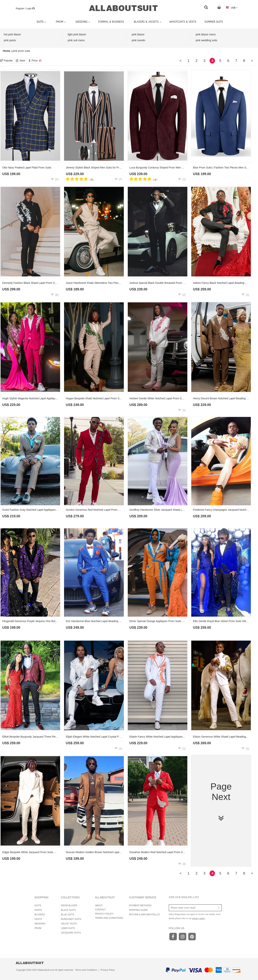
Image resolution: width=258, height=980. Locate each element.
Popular (8, 61)
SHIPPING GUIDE (138, 910)
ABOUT (99, 906)
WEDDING (40, 924)
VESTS (38, 919)
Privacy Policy (108, 970)
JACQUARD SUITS (71, 933)
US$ (232, 8)
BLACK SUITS (68, 910)
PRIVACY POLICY (104, 914)
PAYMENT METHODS (140, 906)
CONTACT (100, 910)
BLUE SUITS (68, 915)
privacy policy (199, 918)
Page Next (221, 802)
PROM (38, 928)
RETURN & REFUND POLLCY (145, 915)
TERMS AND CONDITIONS (109, 918)
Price (36, 61)
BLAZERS (40, 915)
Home (7, 51)
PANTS (38, 910)
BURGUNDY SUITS (71, 919)
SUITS (38, 906)
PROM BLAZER (69, 906)
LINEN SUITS (68, 928)
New (22, 61)
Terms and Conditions (86, 970)
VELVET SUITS (69, 924)
